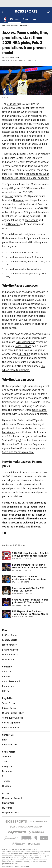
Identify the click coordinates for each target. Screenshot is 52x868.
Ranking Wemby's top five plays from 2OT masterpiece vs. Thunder (30, 566)
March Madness (10, 655)
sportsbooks (31, 220)
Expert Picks (25, 26)
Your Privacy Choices (13, 718)
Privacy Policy (9, 708)
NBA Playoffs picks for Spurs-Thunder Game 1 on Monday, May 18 (30, 613)
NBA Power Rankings (10, 26)
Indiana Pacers (10, 116)
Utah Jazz (12, 104)
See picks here (34, 269)
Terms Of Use (9, 703)
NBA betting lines (37, 242)
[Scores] (26, 19)
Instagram (7, 767)
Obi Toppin (24, 354)
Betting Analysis (10, 650)
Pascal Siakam (23, 346)
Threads (6, 781)
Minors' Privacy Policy (13, 713)
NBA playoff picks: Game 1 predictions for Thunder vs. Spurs (29, 578)
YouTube (6, 757)
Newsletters (8, 803)
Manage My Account (12, 798)
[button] (35, 19)
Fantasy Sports (10, 640)
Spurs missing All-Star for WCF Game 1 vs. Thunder (28, 590)
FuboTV (35, 274)
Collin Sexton (39, 410)
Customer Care (10, 745)
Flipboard (7, 786)
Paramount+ (8, 686)
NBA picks (19, 200)
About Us (7, 672)
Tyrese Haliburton (26, 342)
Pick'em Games (10, 635)
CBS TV (6, 691)
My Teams (7, 808)
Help (4, 740)
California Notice (11, 728)
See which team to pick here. (18, 452)
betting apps (13, 224)
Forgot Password (11, 813)
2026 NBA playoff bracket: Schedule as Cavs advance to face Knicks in (31, 555)
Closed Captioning (11, 723)
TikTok (5, 762)
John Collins (19, 420)
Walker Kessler (25, 424)
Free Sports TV (9, 645)
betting (9, 196)
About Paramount (11, 682)
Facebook (7, 772)
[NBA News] (14, 19)
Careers (6, 677)
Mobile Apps (8, 660)
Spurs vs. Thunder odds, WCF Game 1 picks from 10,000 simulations (31, 601)
